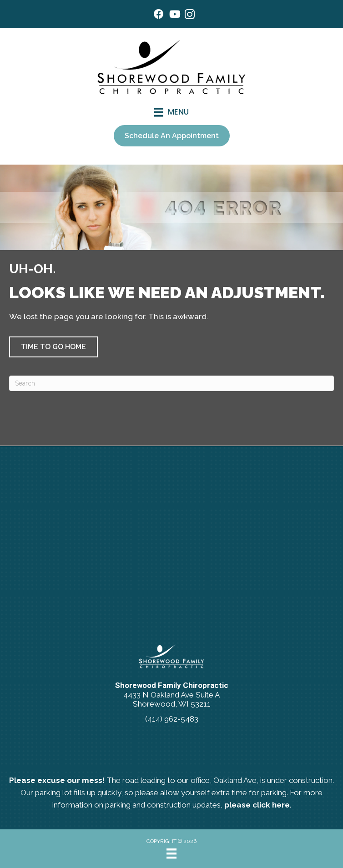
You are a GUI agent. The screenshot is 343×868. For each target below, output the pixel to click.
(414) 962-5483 (172, 719)
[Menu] (171, 853)
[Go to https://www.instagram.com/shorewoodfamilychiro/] (190, 16)
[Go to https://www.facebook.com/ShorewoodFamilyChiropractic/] (159, 15)
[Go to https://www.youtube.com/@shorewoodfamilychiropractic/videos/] (174, 15)
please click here (257, 805)
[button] (53, 347)
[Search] (171, 383)
